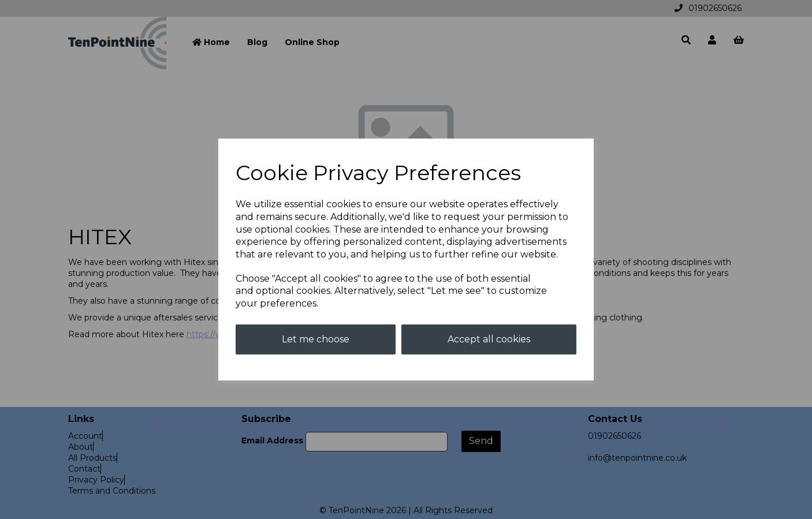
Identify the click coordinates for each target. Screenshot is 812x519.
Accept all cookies (489, 339)
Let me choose (316, 339)
